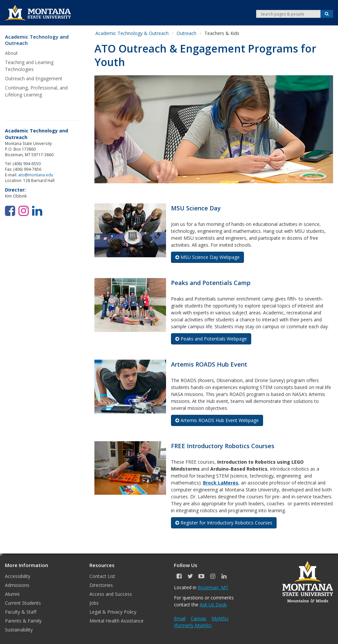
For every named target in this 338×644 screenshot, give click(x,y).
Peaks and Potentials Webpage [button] (211, 339)
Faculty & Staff (21, 612)
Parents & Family (23, 621)
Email (180, 618)
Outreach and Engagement (34, 78)
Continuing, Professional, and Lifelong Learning (36, 91)
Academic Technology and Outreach (37, 40)
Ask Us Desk (213, 605)
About (11, 53)
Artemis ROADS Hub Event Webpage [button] (217, 420)
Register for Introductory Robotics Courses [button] (224, 523)
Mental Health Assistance (117, 621)
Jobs (94, 603)
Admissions (17, 585)
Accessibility (18, 576)
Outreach (186, 33)
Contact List (102, 576)
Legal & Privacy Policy (113, 612)
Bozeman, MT (213, 587)
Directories (101, 585)
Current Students (23, 603)
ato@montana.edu (36, 175)
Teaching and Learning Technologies (29, 66)
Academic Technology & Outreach (132, 33)
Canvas (199, 618)
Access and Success (111, 594)
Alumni (12, 594)
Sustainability (19, 630)
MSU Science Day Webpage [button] (207, 257)
